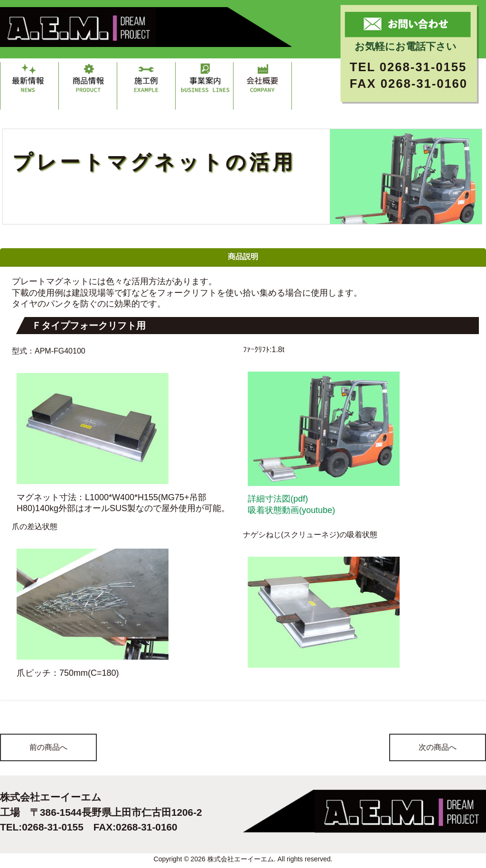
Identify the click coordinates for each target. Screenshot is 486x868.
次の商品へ (438, 747)
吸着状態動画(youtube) (291, 510)
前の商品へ (48, 747)
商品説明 (243, 257)
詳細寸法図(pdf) (278, 499)
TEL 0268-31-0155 (408, 67)
